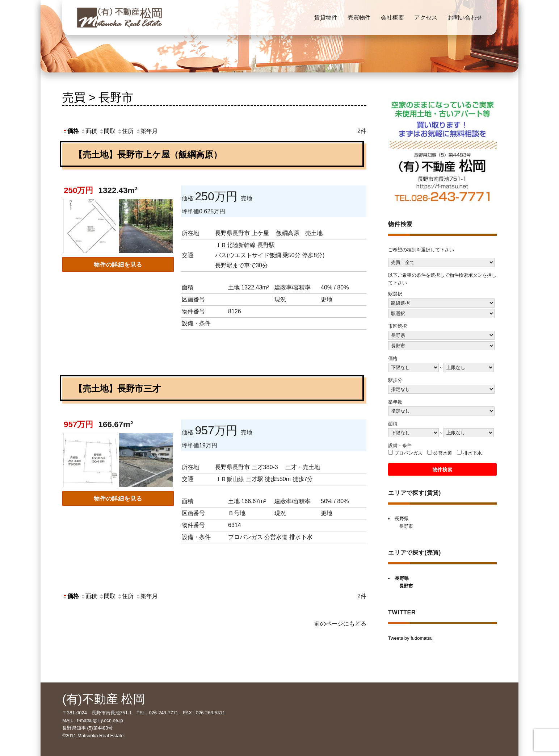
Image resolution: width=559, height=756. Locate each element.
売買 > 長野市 (98, 97)
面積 (89, 131)
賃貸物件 (326, 18)
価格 (71, 131)
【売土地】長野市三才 (117, 389)
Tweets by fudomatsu (410, 638)
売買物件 (359, 18)
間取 (107, 131)
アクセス (426, 18)
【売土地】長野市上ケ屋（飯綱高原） (148, 154)
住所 (125, 131)
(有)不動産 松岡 (104, 699)
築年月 (147, 131)
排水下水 (472, 453)
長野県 (402, 519)
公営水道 (443, 453)
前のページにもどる (340, 624)
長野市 (406, 526)
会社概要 (392, 18)
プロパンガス (408, 453)
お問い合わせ (465, 18)
